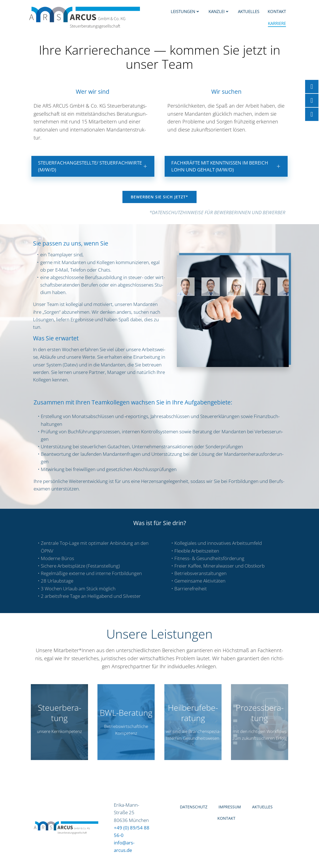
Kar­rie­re (277, 23)
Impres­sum (230, 813)
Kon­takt (277, 11)
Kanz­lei (220, 11)
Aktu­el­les (249, 11)
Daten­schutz (194, 813)
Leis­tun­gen (186, 11)
